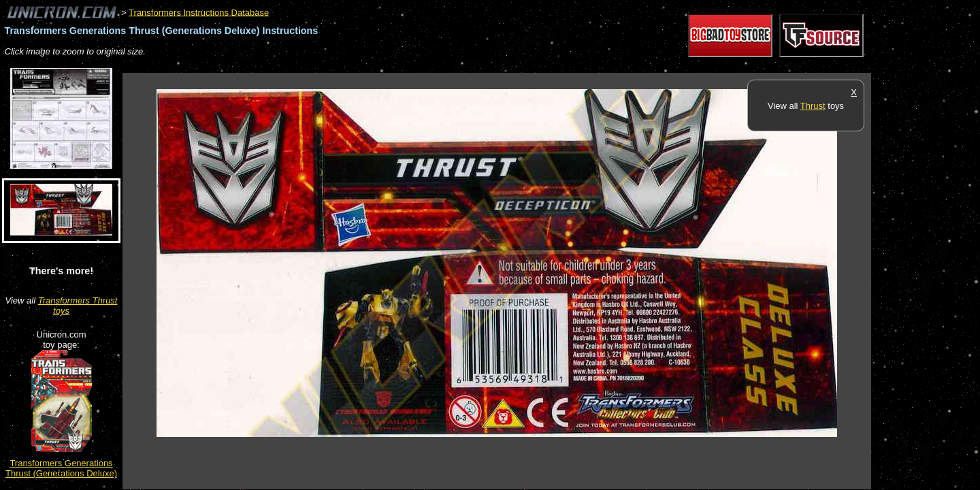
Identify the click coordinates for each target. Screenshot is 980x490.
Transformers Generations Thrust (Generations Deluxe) (61, 468)
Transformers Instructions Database (199, 12)
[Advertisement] (370, 66)
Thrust (813, 106)
